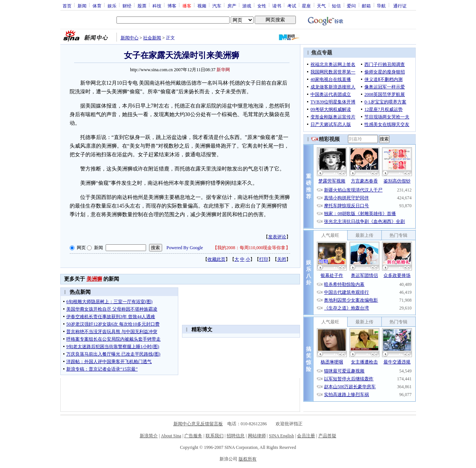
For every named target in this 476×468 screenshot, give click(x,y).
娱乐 (112, 6)
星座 (306, 6)
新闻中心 (130, 38)
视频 (202, 6)
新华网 (223, 70)
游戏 (247, 6)
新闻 (82, 6)
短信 (336, 6)
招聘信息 (236, 436)
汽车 (217, 6)
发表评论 (277, 237)
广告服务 (193, 436)
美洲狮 (94, 279)
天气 (321, 6)
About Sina (171, 436)
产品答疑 (327, 436)
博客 (172, 6)
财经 (127, 6)
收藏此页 (216, 259)
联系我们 (215, 436)
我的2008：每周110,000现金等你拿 (251, 248)
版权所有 (248, 459)
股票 (142, 6)
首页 (67, 6)
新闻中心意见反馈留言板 (198, 424)
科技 (157, 6)
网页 (81, 248)
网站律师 (257, 436)
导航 (381, 6)
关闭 (282, 259)
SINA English (281, 436)
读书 (277, 6)
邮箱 (366, 6)
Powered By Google (185, 248)
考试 (292, 6)
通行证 (400, 6)
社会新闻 (152, 38)
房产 (232, 6)
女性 (262, 6)
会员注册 (306, 436)
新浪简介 (149, 436)
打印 (264, 259)
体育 (97, 6)
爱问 (351, 6)
